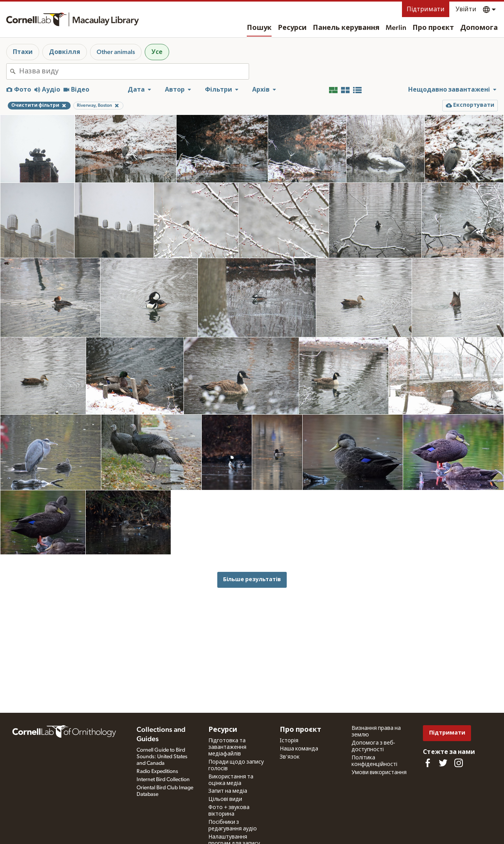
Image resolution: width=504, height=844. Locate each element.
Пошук (259, 28)
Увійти (466, 9)
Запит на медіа (228, 791)
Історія (289, 741)
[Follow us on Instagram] (459, 763)
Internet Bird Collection (163, 780)
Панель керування (346, 28)
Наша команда (299, 749)
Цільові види (225, 799)
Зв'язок (290, 757)
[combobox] (134, 71)
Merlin (396, 28)
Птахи (23, 52)
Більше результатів (252, 579)
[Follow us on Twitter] (443, 763)
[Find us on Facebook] (428, 763)
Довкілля (65, 52)
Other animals (116, 52)
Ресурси (292, 28)
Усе (157, 52)
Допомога (479, 28)
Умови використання (379, 773)
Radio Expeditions (157, 771)
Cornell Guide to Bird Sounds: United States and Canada (162, 757)
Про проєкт (433, 28)
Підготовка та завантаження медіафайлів (227, 747)
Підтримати (426, 9)
